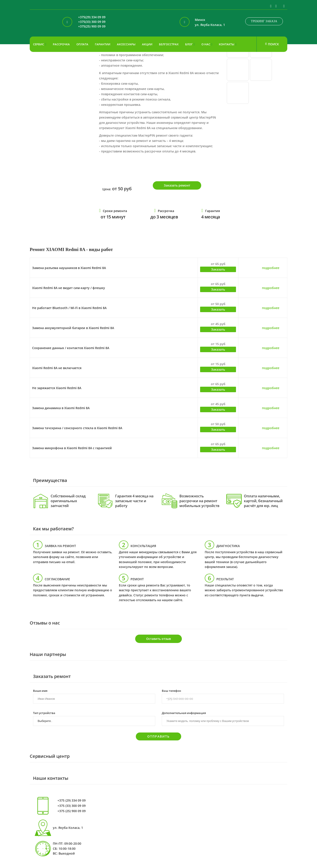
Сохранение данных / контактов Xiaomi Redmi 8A (71, 348)
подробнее (271, 268)
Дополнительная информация (184, 713)
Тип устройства (44, 713)
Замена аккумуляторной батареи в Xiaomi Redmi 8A (73, 328)
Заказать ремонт (177, 185)
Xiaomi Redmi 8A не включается (57, 368)
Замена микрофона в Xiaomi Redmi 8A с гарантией (72, 448)
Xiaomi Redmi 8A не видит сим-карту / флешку (69, 288)
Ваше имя (40, 690)
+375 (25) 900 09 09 (72, 811)
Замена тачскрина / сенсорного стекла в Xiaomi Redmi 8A (77, 428)
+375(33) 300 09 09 (92, 22)
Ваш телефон (171, 690)
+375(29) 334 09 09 (92, 17)
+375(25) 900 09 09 (92, 27)
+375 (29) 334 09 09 (72, 800)
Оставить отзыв (158, 639)
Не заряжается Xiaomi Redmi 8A (57, 388)
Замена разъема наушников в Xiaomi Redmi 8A (69, 268)
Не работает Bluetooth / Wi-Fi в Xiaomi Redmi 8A (69, 308)
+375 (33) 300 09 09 (72, 806)
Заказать (218, 269)
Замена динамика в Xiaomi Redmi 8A (61, 408)
